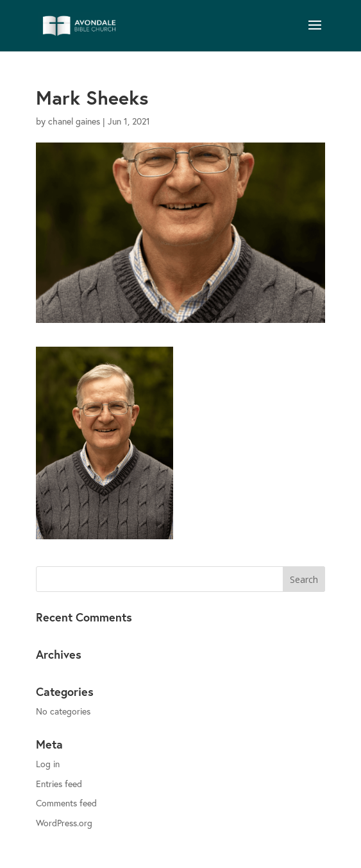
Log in (48, 764)
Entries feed (59, 784)
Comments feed (66, 803)
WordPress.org (64, 823)
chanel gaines (74, 121)
